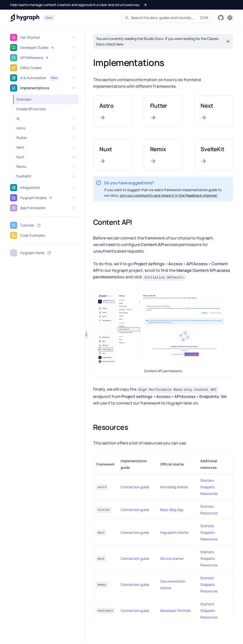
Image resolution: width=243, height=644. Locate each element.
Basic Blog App (172, 510)
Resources (209, 494)
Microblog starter (174, 487)
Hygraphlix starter (175, 532)
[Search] (167, 18)
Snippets (208, 487)
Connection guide (135, 487)
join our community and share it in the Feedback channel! (169, 195)
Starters (207, 480)
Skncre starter (172, 559)
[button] (79, 5)
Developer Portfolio (175, 611)
